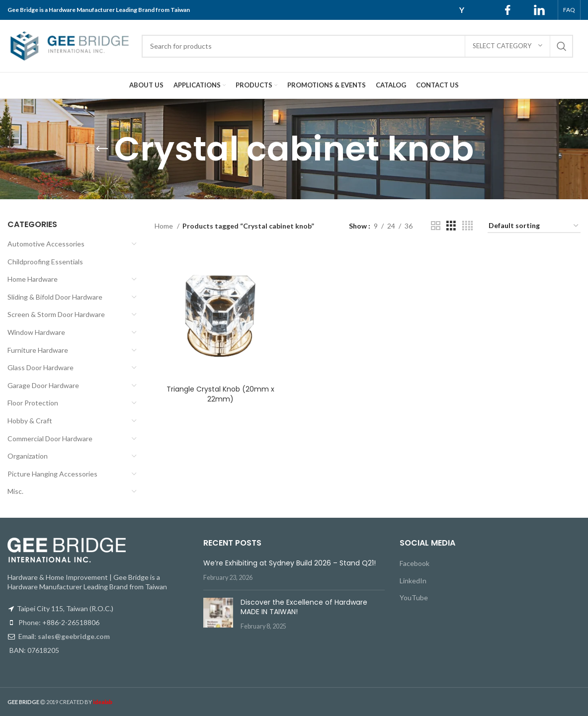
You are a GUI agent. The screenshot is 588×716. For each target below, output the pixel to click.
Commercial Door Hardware (50, 438)
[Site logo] (70, 45)
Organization (28, 456)
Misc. (15, 491)
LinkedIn (413, 581)
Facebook (415, 563)
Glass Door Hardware (41, 367)
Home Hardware (33, 279)
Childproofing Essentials (45, 262)
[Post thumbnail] (218, 614)
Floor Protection (33, 403)
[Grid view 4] (467, 226)
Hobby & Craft (30, 421)
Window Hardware (36, 332)
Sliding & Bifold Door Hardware (55, 297)
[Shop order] (534, 226)
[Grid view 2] (436, 226)
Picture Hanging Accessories (52, 474)
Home (165, 226)
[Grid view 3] (451, 226)
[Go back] (102, 149)
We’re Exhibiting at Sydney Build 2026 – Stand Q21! (290, 563)
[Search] (357, 46)
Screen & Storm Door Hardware (56, 314)
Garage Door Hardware (43, 385)
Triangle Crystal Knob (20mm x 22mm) (220, 394)
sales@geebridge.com (74, 636)
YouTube (414, 597)
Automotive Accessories (46, 244)
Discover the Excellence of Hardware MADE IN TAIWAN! (304, 607)
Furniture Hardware (38, 350)
